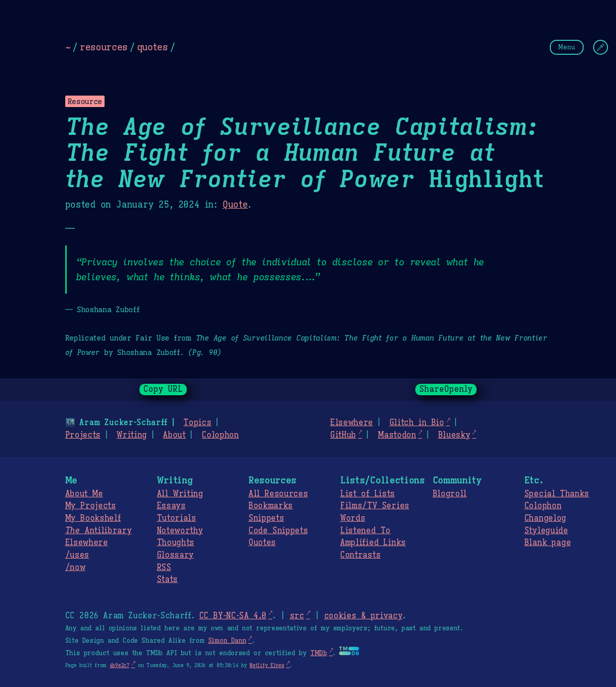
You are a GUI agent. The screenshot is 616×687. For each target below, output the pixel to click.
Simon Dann (227, 641)
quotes (152, 47)
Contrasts (360, 555)
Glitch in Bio (416, 423)
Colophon (220, 435)
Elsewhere (352, 423)
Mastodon (397, 435)
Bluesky (454, 435)
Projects (83, 435)
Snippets (266, 518)
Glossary (175, 555)
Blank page (548, 543)
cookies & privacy (364, 616)
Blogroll (450, 494)
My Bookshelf (93, 518)
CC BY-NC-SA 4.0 (233, 616)
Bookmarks (271, 506)
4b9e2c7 (120, 665)
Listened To (365, 531)
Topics (197, 423)
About (174, 435)
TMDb (319, 653)
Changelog (545, 518)
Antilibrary (99, 531)
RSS (164, 568)
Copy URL (163, 389)
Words (353, 518)
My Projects (91, 506)
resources (104, 47)
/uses (77, 555)
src (297, 616)
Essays (171, 506)
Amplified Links (373, 543)
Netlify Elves (267, 665)
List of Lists (368, 494)
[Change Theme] (601, 47)
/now (75, 568)
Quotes (262, 543)
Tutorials (177, 518)
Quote (235, 205)
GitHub (343, 435)
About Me (84, 494)
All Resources (278, 494)
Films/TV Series (375, 506)
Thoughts (176, 543)
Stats (167, 579)
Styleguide (546, 531)
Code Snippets (278, 531)
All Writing (180, 494)
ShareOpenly (446, 389)
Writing (132, 435)
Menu (567, 47)
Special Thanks (557, 494)
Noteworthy (180, 531)
